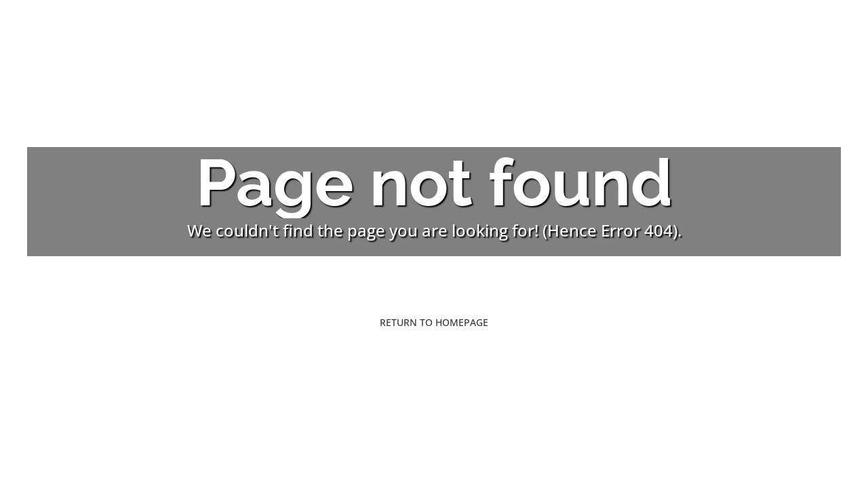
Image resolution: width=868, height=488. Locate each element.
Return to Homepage (434, 322)
